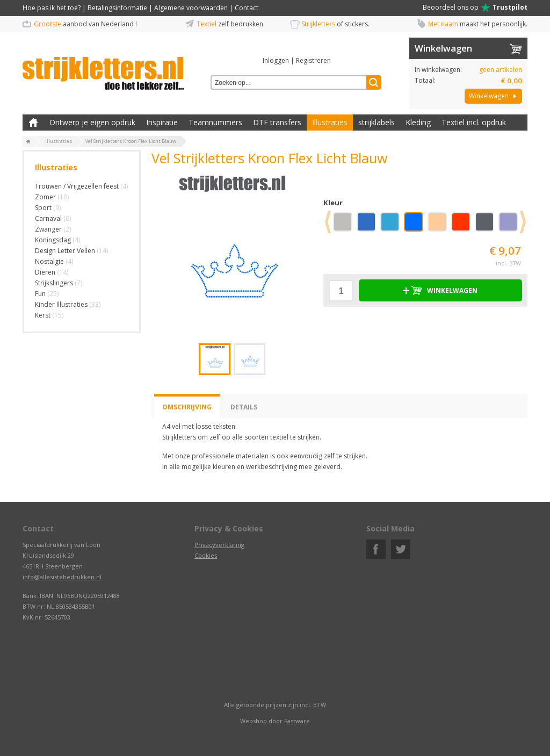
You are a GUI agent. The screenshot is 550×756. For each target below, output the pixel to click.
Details (244, 407)
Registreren (313, 60)
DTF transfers (277, 122)
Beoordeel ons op (475, 8)
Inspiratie (162, 122)
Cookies (206, 555)
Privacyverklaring (219, 545)
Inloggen (276, 60)
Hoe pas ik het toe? (52, 8)
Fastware (297, 721)
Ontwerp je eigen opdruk (92, 122)
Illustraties (330, 122)
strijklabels (377, 122)
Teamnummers (215, 122)
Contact (247, 8)
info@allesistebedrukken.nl (62, 577)
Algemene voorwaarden (191, 8)
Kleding (418, 122)
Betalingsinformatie (117, 8)
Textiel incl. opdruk (474, 122)
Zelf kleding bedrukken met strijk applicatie (33, 123)
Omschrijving (187, 407)
